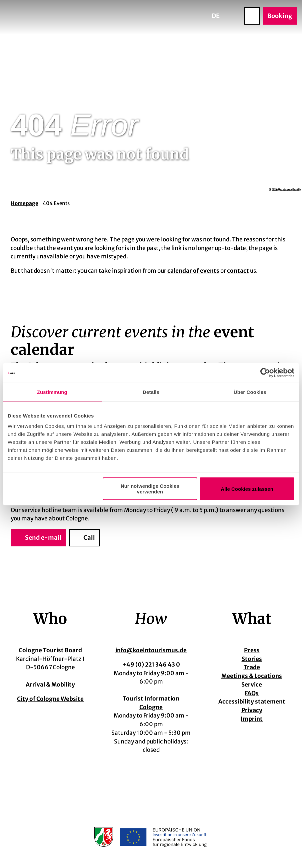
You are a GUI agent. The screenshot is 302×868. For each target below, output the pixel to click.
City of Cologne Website (50, 699)
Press (252, 650)
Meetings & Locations (252, 676)
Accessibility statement (252, 702)
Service (252, 685)
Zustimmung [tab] (52, 392)
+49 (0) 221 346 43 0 (151, 665)
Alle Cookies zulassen (247, 489)
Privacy (252, 710)
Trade (252, 668)
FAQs (252, 693)
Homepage (24, 203)
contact (238, 271)
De (216, 16)
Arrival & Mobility (50, 685)
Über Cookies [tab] (250, 392)
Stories (252, 659)
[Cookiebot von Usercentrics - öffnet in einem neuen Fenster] (265, 373)
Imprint (252, 719)
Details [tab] (151, 392)
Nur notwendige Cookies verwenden (150, 489)
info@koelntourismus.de (151, 650)
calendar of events (193, 271)
